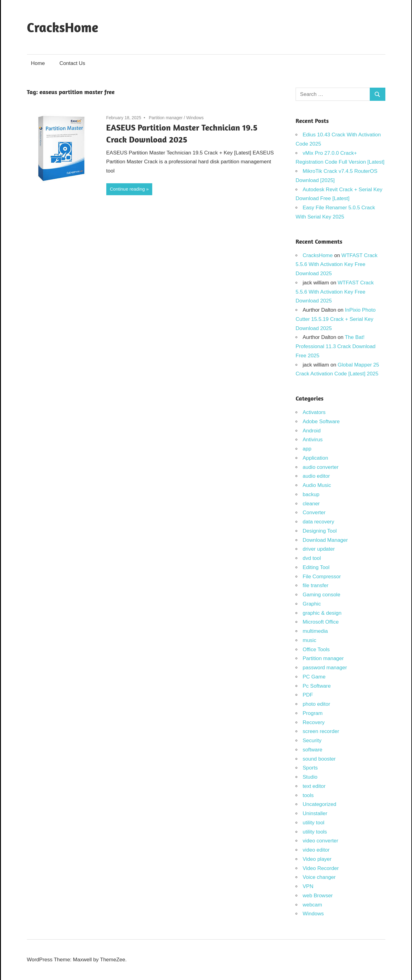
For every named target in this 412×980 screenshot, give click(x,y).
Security (312, 741)
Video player (317, 859)
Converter (314, 513)
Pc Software (317, 686)
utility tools (315, 832)
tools (308, 795)
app (307, 449)
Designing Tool (320, 531)
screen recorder (321, 731)
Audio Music (317, 485)
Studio (310, 777)
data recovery (318, 522)
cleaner (311, 504)
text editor (314, 786)
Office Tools (316, 650)
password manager (325, 668)
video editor (316, 850)
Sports (310, 768)
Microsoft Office (321, 622)
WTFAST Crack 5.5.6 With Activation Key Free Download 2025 (336, 265)
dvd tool (312, 558)
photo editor (316, 704)
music (309, 640)
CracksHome (63, 27)
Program (313, 713)
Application (315, 458)
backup (311, 494)
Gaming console (321, 595)
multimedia (315, 631)
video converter (320, 841)
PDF (308, 695)
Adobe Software (321, 422)
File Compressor (322, 577)
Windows (195, 118)
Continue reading (127, 189)
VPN (308, 886)
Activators (314, 412)
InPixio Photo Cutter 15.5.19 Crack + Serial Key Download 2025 (336, 319)
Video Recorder (321, 868)
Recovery (314, 722)
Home (38, 63)
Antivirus (313, 440)
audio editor (316, 476)
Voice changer (319, 877)
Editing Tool (316, 567)
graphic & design (322, 613)
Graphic (312, 604)
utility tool (314, 823)
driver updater (319, 549)
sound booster (319, 759)
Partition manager (166, 118)
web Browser (318, 896)
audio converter (321, 467)
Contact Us (72, 63)
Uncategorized (319, 804)
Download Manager (325, 540)
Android (312, 431)
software (312, 750)
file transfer (316, 585)
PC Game (314, 677)
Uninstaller (315, 813)
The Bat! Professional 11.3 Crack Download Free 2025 (336, 346)
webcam (312, 905)
